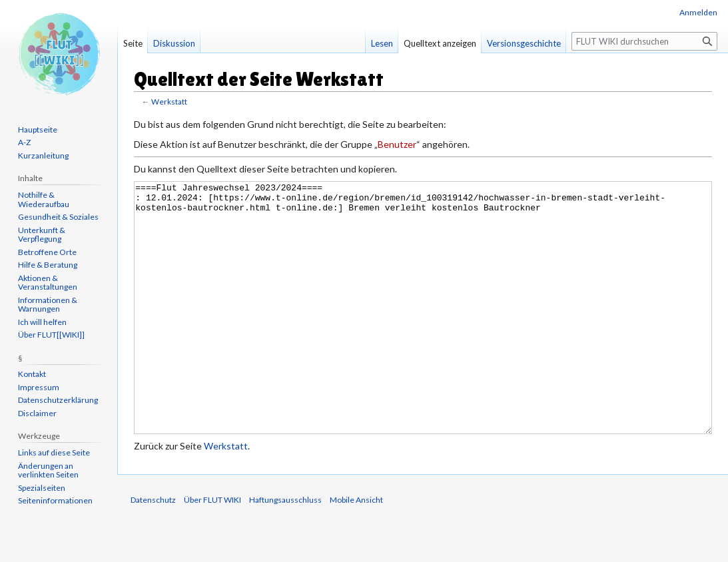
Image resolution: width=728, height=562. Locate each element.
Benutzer (397, 144)
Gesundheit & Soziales (58, 217)
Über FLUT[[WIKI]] (51, 335)
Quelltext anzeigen (440, 43)
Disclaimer (37, 413)
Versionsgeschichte (524, 43)
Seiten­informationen (55, 500)
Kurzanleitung (43, 155)
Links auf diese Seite (54, 452)
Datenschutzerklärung (58, 400)
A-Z (24, 142)
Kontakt (32, 374)
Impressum (39, 387)
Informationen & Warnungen (48, 305)
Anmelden (698, 12)
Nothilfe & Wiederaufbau (44, 199)
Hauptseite (38, 130)
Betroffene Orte (47, 252)
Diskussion (174, 43)
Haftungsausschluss (285, 550)
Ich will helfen (42, 322)
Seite (133, 43)
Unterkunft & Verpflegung (42, 235)
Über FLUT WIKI (212, 550)
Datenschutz (153, 550)
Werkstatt (169, 102)
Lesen (382, 43)
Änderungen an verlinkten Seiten (48, 470)
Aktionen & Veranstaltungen (48, 283)
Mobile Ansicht (356, 550)
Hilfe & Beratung (48, 265)
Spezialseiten (42, 488)
